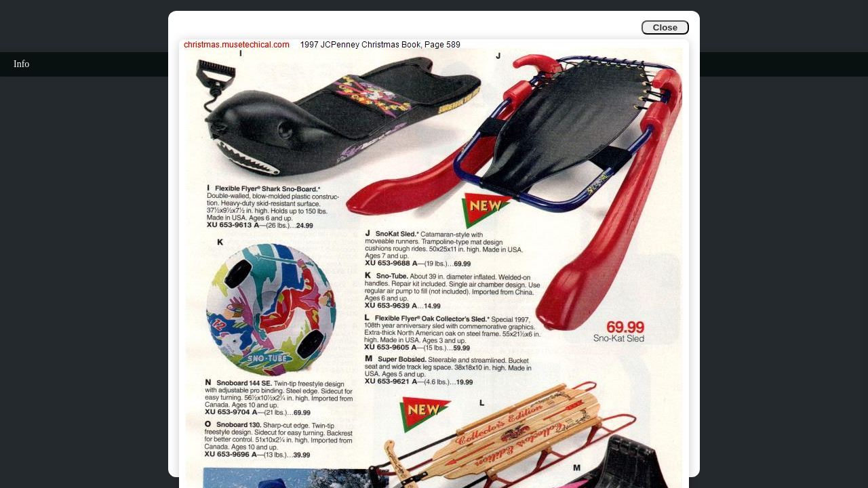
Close (665, 27)
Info (21, 64)
